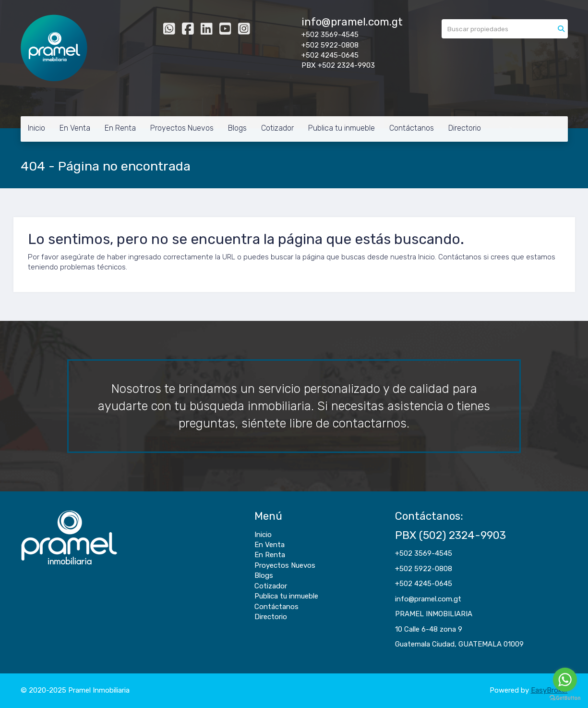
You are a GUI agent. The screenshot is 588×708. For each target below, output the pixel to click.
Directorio (465, 128)
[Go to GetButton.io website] (565, 698)
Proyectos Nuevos (182, 128)
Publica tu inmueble (342, 128)
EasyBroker (549, 690)
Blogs (237, 128)
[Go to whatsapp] (565, 680)
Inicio (36, 128)
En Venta (75, 128)
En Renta (120, 128)
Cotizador (277, 128)
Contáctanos (412, 128)
